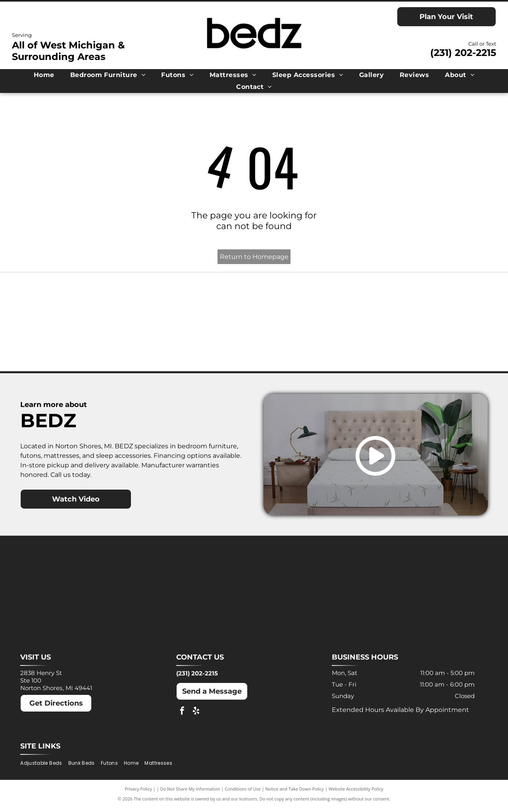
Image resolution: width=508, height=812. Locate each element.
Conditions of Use (243, 793)
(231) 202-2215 (463, 53)
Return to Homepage (254, 257)
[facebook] (182, 717)
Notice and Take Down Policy (295, 793)
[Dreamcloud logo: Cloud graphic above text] (196, 301)
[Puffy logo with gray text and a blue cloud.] (196, 347)
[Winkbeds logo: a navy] (312, 347)
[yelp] (196, 717)
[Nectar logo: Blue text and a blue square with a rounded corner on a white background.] (79, 347)
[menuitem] (44, 75)
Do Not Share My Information (190, 793)
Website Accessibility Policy (356, 793)
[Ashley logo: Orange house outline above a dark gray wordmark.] (79, 301)
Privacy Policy (138, 793)
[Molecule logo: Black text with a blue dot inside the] (428, 301)
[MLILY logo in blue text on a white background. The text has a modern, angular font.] (312, 301)
